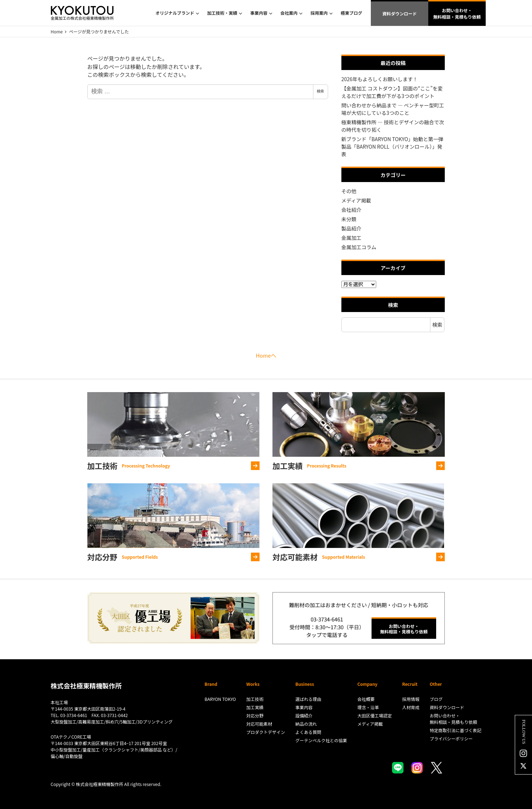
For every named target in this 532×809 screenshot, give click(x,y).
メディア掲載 (356, 200)
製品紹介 (351, 228)
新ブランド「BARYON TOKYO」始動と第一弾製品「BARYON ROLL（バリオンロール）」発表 (392, 147)
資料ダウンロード (400, 13)
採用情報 (411, 699)
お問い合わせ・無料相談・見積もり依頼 (457, 13)
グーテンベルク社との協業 (321, 740)
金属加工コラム (359, 247)
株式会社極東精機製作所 (86, 685)
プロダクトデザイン (266, 732)
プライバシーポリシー (451, 738)
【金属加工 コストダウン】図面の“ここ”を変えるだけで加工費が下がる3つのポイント (392, 92)
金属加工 (351, 238)
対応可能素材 (259, 724)
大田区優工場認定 (374, 715)
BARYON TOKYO (220, 699)
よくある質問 (308, 732)
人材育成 (411, 707)
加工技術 (255, 699)
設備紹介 (304, 715)
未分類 (349, 219)
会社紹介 (351, 210)
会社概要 (366, 699)
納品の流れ (306, 724)
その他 (349, 191)
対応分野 (255, 715)
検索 (321, 91)
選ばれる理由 (308, 699)
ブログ (436, 699)
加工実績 (255, 707)
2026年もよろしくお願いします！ (380, 79)
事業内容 (304, 707)
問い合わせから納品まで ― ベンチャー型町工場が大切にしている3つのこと (393, 109)
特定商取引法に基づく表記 (456, 730)
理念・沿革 (368, 707)
